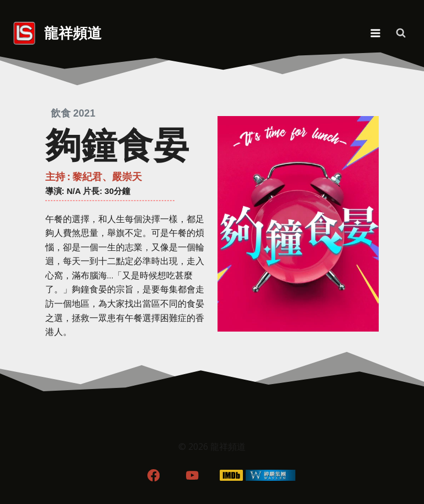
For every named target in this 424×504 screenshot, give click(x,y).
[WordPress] (271, 475)
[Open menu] (375, 33)
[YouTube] (192, 475)
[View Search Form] (401, 33)
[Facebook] (153, 475)
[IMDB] (232, 475)
